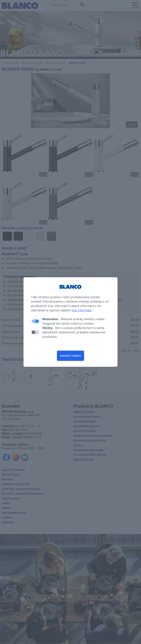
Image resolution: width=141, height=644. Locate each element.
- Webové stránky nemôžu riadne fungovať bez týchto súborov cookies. (74, 321)
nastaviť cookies (70, 356)
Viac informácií (82, 310)
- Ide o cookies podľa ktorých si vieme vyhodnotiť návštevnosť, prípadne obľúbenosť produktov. (74, 332)
